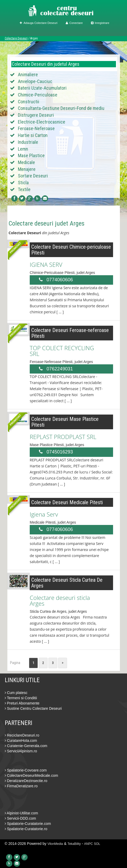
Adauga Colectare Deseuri (39, 23)
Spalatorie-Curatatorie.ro (26, 829)
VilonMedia (55, 844)
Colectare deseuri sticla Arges (60, 600)
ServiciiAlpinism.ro (21, 751)
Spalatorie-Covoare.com (26, 770)
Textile (24, 189)
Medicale (26, 162)
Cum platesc (16, 693)
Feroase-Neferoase (36, 128)
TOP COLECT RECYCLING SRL (62, 351)
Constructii (29, 102)
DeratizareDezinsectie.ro (26, 781)
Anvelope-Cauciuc (35, 81)
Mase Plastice (31, 155)
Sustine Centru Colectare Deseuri (33, 708)
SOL (97, 844)
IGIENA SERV (46, 264)
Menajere (27, 169)
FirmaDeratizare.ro (21, 786)
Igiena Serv (44, 514)
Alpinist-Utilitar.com (21, 813)
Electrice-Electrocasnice (42, 122)
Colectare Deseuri (16, 38)
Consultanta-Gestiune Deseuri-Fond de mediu (61, 108)
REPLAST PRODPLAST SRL (63, 437)
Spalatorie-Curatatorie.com (28, 824)
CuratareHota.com (21, 741)
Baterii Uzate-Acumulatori (42, 88)
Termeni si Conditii (21, 698)
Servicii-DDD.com (20, 818)
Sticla (23, 183)
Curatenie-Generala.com (26, 746)
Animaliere (28, 75)
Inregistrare (100, 23)
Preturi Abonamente (22, 703)
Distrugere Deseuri (36, 115)
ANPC (88, 844)
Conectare (74, 23)
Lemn (23, 149)
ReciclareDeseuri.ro (22, 735)
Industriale (28, 142)
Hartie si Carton (33, 135)
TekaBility (74, 844)
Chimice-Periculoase (38, 95)
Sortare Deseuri (33, 176)
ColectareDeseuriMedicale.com (31, 775)
